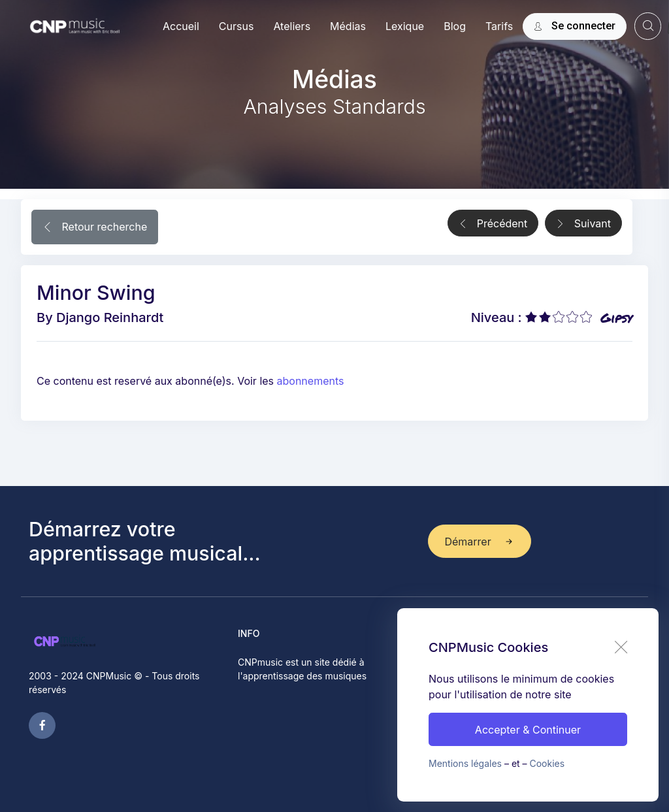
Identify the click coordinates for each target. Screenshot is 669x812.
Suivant (583, 224)
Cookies (547, 763)
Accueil (181, 26)
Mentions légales (465, 763)
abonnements (311, 381)
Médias (348, 26)
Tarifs (499, 26)
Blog (455, 26)
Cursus (237, 26)
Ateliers (292, 26)
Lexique (405, 26)
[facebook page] (42, 725)
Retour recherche (95, 228)
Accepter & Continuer (528, 730)
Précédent (493, 224)
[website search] (648, 26)
